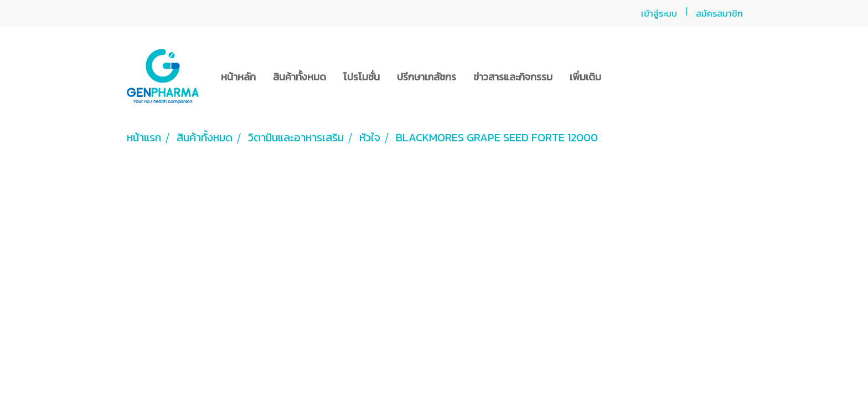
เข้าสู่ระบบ (659, 13)
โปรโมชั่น (361, 77)
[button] (619, 76)
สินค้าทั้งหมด (299, 77)
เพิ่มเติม (585, 77)
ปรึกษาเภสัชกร (427, 77)
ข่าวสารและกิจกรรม (513, 77)
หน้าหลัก (238, 77)
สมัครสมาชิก (719, 13)
